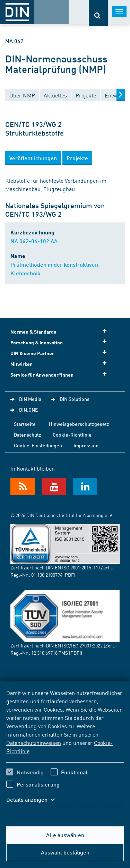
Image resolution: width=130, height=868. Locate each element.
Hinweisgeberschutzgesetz (79, 424)
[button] (33, 158)
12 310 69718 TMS (50, 653)
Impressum (86, 445)
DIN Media (30, 399)
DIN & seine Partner (61, 353)
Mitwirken (61, 364)
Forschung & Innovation (61, 342)
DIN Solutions (75, 399)
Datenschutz (28, 435)
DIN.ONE (28, 410)
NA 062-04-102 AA (34, 241)
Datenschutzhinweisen (34, 742)
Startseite (25, 424)
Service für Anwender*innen (61, 374)
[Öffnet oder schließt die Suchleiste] (98, 13)
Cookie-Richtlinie (72, 435)
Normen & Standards (61, 331)
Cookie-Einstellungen (38, 445)
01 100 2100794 (47, 575)
